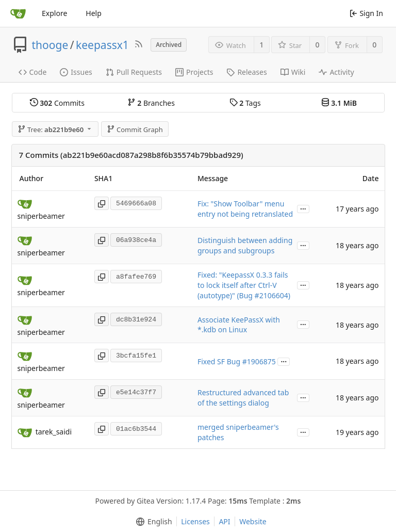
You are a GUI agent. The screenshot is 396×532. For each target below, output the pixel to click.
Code (33, 72)
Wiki (293, 72)
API (224, 521)
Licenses (195, 521)
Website (253, 521)
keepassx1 (102, 45)
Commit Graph (135, 130)
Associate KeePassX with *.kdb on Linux (239, 325)
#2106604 (271, 295)
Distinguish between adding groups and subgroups (245, 245)
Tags (245, 103)
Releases (246, 72)
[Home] (18, 13)
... (303, 208)
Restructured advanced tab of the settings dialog (243, 398)
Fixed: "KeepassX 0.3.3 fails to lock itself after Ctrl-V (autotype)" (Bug (243, 285)
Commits (57, 103)
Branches (151, 103)
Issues (76, 72)
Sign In (366, 13)
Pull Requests (134, 72)
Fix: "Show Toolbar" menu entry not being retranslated (245, 209)
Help (94, 13)
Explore (54, 13)
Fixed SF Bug (220, 361)
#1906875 (259, 361)
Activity (336, 72)
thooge (50, 45)
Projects (194, 72)
